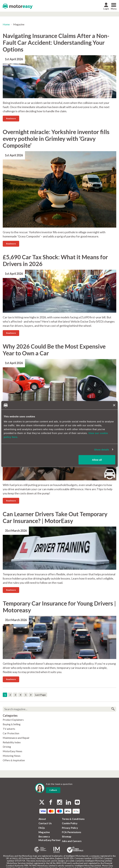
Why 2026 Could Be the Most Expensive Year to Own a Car (54, 350)
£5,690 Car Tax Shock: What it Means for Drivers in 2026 (55, 260)
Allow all (97, 460)
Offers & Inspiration (14, 760)
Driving (7, 747)
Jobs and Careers (72, 841)
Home (6, 24)
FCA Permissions (72, 832)
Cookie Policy (70, 823)
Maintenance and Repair (16, 738)
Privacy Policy (70, 828)
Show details (102, 449)
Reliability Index (12, 742)
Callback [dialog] (53, 790)
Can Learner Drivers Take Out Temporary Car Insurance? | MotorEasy (55, 517)
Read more (11, 118)
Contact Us (45, 823)
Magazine (44, 832)
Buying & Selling (12, 724)
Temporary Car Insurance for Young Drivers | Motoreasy (59, 607)
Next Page (31, 695)
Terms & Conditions (73, 819)
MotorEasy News (12, 751)
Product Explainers (13, 720)
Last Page (40, 695)
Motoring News (12, 756)
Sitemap (67, 837)
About (42, 819)
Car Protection (11, 733)
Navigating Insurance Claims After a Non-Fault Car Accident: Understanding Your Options (56, 42)
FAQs (42, 828)
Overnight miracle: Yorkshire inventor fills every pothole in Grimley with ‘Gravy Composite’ (56, 139)
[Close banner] (114, 405)
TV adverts (9, 729)
